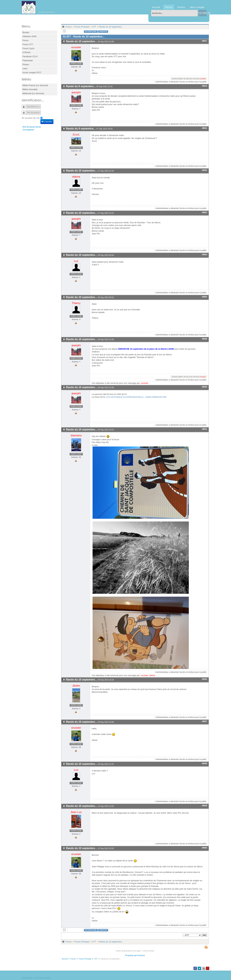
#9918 (204, 86)
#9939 (204, 806)
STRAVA (26, 52)
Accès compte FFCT (32, 73)
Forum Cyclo (28, 48)
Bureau (26, 32)
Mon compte (197, 7)
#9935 (204, 679)
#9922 (204, 170)
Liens (25, 68)
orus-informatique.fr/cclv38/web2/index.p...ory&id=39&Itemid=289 (136, 397)
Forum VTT (28, 44)
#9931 (204, 429)
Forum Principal (82, 27)
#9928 (204, 339)
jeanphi (76, 92)
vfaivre (76, 177)
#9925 (204, 297)
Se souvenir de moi (31, 118)
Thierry (76, 303)
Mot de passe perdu (32, 127)
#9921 (204, 128)
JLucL (76, 134)
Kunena (141, 955)
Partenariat (28, 60)
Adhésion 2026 (29, 36)
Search (202, 13)
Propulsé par (131, 955)
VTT (94, 27)
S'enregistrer (28, 130)
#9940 (204, 848)
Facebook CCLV (30, 56)
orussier (76, 47)
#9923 (204, 212)
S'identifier (47, 122)
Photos (181, 7)
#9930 (204, 387)
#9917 (204, 41)
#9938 (204, 764)
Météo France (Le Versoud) (35, 85)
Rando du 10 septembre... (111, 27)
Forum (169, 7)
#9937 (204, 721)
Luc (76, 261)
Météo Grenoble (30, 89)
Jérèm (152, 675)
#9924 (204, 255)
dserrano (76, 435)
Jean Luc (76, 812)
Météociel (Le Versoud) (33, 93)
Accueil (156, 7)
